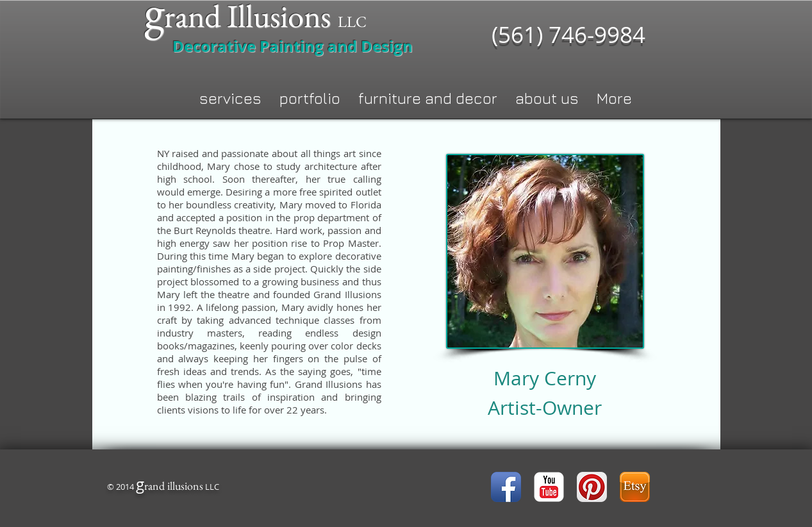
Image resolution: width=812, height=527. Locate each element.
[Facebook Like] (352, 488)
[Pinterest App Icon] (592, 487)
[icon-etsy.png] (635, 487)
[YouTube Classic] (549, 487)
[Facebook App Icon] (506, 487)
